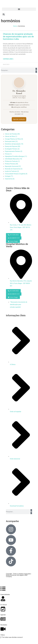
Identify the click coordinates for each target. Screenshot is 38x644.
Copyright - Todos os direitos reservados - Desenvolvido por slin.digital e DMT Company (19, 575)
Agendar (3, 615)
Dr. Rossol (4, 605)
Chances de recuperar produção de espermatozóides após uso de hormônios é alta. (18, 36)
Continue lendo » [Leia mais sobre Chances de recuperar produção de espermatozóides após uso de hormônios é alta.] (8, 59)
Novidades (4, 625)
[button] (19, 9)
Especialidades (5, 595)
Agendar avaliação (19, 119)
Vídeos (3, 635)
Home (15, 26)
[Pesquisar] (36, 70)
